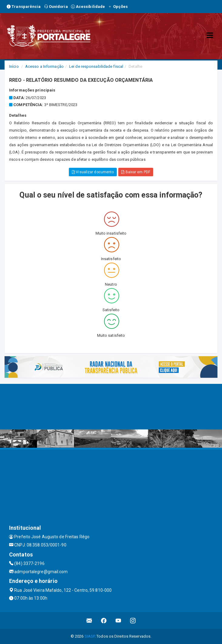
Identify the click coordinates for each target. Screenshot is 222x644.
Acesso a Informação (44, 66)
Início (14, 66)
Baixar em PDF (136, 172)
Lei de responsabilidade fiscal (96, 66)
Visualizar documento (93, 172)
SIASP (90, 636)
